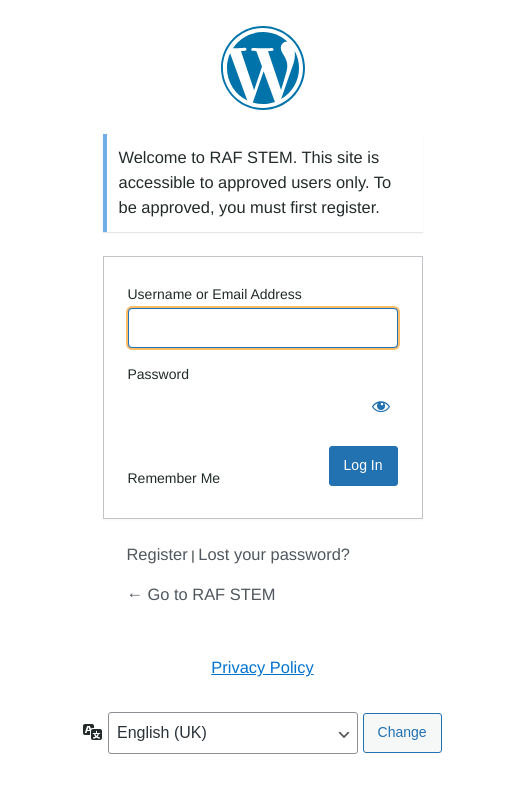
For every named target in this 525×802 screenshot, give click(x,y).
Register (157, 555)
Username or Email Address (215, 294)
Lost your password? (274, 555)
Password (158, 374)
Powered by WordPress (263, 68)
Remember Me (174, 478)
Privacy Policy (262, 668)
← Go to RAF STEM (201, 595)
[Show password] (378, 408)
